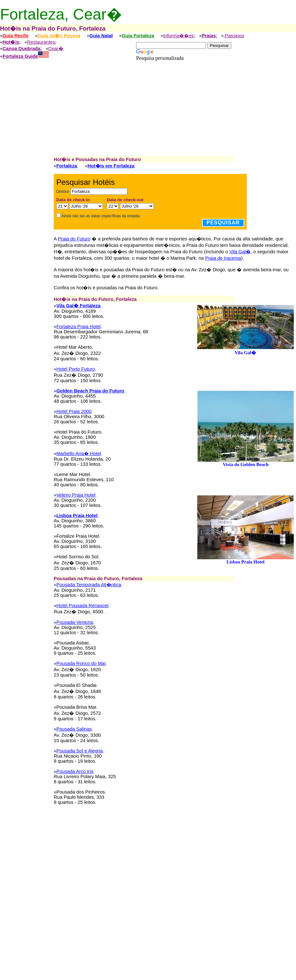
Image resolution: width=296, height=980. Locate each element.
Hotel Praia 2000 (74, 411)
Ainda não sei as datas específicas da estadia (101, 216)
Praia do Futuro (74, 239)
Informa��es (178, 36)
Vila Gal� (240, 252)
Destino (63, 192)
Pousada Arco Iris (75, 771)
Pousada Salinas (74, 729)
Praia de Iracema (223, 258)
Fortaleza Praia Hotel (79, 327)
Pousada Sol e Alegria (79, 751)
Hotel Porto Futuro (76, 369)
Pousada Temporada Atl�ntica (89, 585)
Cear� (56, 49)
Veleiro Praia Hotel (76, 495)
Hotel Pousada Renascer (82, 606)
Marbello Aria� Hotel (79, 454)
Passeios (234, 36)
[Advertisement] (148, 112)
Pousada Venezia (75, 622)
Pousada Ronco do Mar (81, 663)
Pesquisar (223, 223)
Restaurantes (41, 42)
